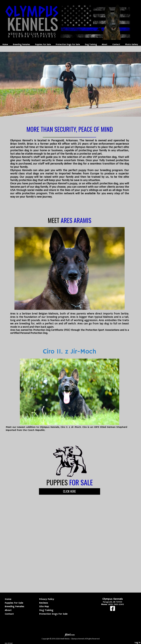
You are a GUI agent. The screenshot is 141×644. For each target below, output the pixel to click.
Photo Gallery (132, 45)
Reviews (44, 603)
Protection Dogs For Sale (68, 45)
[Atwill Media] (70, 635)
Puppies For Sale (43, 45)
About (105, 45)
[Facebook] (113, 610)
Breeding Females (21, 45)
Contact (116, 45)
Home (5, 45)
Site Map (44, 606)
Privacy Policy (47, 599)
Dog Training (91, 45)
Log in (137, 643)
